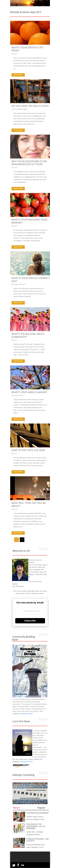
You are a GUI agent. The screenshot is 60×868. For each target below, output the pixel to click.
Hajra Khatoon (20, 284)
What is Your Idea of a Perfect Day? (31, 280)
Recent (16, 808)
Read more (18, 75)
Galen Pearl (19, 395)
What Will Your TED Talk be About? (29, 504)
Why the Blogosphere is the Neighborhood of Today (29, 163)
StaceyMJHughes (21, 109)
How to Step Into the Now (28, 450)
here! (41, 759)
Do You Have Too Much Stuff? (30, 106)
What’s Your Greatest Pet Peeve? (28, 49)
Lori (16, 54)
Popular (41, 808)
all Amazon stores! (27, 714)
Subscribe (30, 621)
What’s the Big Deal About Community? (28, 335)
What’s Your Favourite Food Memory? (29, 221)
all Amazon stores (26, 762)
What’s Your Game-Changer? (29, 392)
